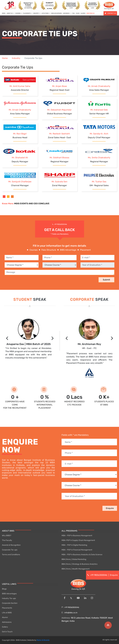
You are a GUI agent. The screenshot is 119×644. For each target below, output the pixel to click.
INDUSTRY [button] (37, 13)
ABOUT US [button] (10, 13)
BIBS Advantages (9, 594)
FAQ (74, 13)
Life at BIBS (7, 613)
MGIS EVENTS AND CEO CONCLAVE (32, 204)
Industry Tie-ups (9, 598)
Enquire (110, 508)
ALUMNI (83, 13)
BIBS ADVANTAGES (56, 13)
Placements (7, 608)
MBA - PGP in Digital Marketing (74, 545)
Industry (16, 58)
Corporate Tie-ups (10, 550)
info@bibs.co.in (71, 613)
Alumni (5, 617)
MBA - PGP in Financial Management (77, 550)
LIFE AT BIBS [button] (46, 13)
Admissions (7, 622)
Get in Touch (7, 632)
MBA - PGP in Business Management (77, 536)
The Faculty (7, 540)
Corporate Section (10, 603)
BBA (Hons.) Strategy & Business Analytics (79, 564)
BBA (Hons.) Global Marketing (74, 559)
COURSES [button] (18, 13)
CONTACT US (110, 13)
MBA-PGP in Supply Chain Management (78, 540)
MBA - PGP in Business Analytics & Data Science (82, 555)
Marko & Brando (43, 640)
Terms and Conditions (11, 555)
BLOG (78, 13)
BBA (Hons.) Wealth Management (76, 569)
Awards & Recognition (11, 545)
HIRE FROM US (90, 13)
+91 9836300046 (60, 224)
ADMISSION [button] (67, 13)
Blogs (4, 589)
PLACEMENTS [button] (27, 13)
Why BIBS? (7, 536)
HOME (4, 13)
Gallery (5, 627)
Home (5, 58)
